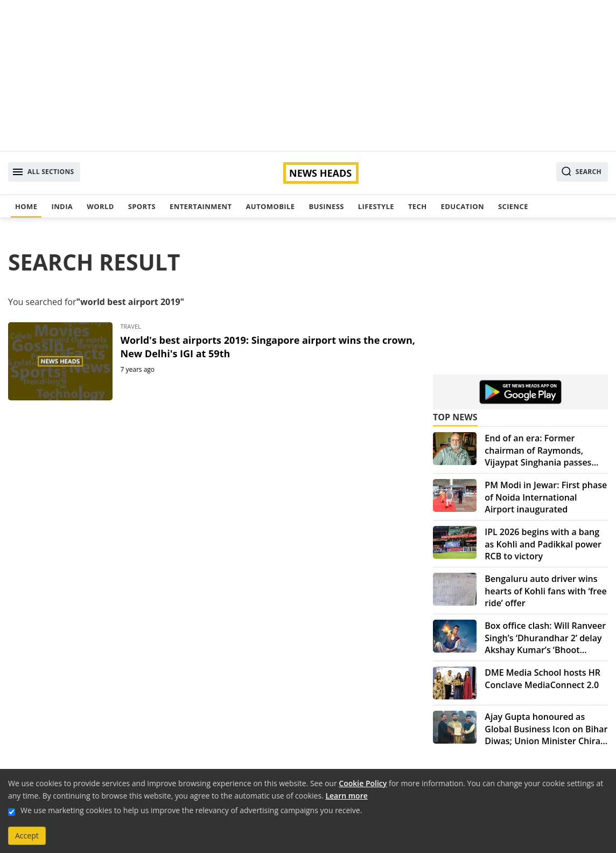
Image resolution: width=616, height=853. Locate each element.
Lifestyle (376, 206)
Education (463, 206)
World (100, 206)
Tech (418, 206)
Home (26, 206)
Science (513, 206)
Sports (142, 206)
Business (326, 206)
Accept (27, 835)
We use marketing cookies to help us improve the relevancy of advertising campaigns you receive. (191, 810)
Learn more (346, 796)
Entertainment (201, 206)
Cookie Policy (363, 783)
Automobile (270, 206)
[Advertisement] (308, 75)
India (62, 206)
